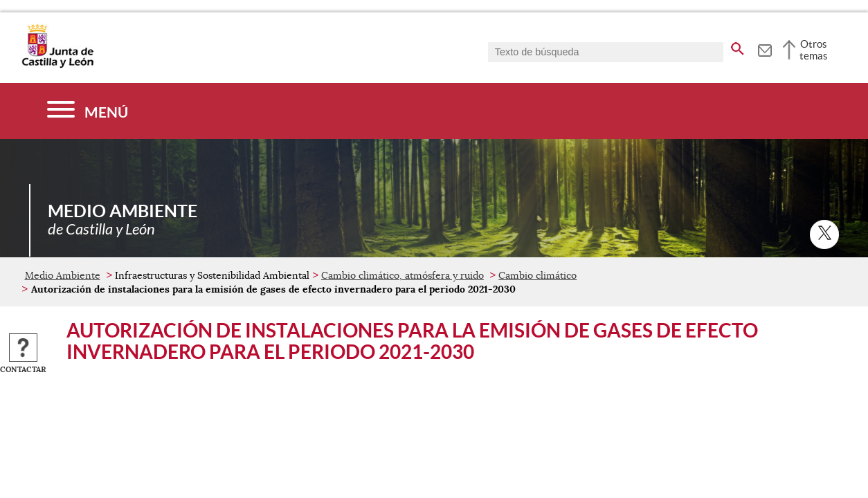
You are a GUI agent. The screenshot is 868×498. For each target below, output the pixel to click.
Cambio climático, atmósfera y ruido (403, 275)
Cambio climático (537, 275)
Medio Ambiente (63, 275)
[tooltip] (765, 48)
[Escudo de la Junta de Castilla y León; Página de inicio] (57, 65)
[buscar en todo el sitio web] (738, 46)
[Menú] (88, 111)
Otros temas (814, 50)
